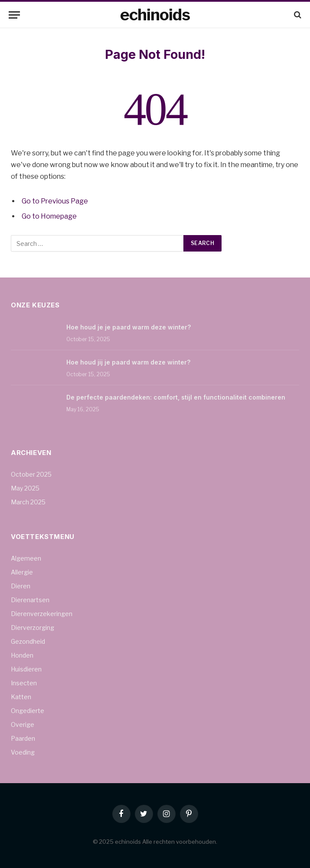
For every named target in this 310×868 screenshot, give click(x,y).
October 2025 (31, 474)
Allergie (22, 572)
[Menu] (14, 15)
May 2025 (25, 488)
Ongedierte (28, 711)
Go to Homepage (49, 216)
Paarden (23, 738)
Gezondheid (28, 641)
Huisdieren (26, 669)
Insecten (24, 683)
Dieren (21, 586)
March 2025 (28, 502)
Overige (23, 724)
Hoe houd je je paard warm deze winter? (129, 327)
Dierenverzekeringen (42, 614)
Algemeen (26, 558)
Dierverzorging (33, 628)
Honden (22, 655)
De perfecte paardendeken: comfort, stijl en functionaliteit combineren (176, 397)
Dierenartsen (30, 600)
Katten (21, 697)
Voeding (23, 752)
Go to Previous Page (55, 201)
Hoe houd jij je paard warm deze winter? (128, 362)
